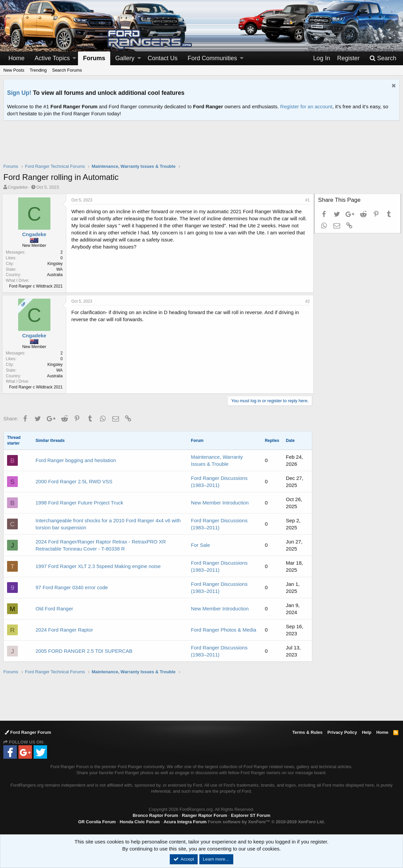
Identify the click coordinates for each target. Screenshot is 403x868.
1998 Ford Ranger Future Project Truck (79, 503)
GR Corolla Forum (97, 822)
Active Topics (52, 58)
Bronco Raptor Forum (155, 815)
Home (16, 58)
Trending (38, 70)
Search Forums (67, 70)
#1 (306, 200)
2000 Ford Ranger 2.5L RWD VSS (74, 481)
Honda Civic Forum (140, 822)
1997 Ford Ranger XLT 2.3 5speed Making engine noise (98, 566)
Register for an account (306, 106)
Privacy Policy (342, 732)
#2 (306, 301)
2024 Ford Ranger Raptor (64, 630)
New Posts (14, 70)
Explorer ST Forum (251, 815)
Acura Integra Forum (185, 822)
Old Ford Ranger (54, 609)
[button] (74, 58)
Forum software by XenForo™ (266, 822)
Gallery (125, 58)
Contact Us (163, 58)
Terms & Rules (307, 732)
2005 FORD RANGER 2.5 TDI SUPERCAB (84, 651)
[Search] (383, 58)
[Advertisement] (202, 146)
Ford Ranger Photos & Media (224, 630)
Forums (94, 58)
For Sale (200, 545)
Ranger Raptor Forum (204, 815)
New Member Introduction (220, 503)
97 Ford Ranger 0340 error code (72, 587)
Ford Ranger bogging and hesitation (76, 460)
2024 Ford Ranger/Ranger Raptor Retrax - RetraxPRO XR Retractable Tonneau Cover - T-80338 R (101, 545)
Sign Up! (19, 93)
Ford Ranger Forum (28, 732)
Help (367, 732)
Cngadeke (18, 187)
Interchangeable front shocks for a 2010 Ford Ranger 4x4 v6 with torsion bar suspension (108, 524)
